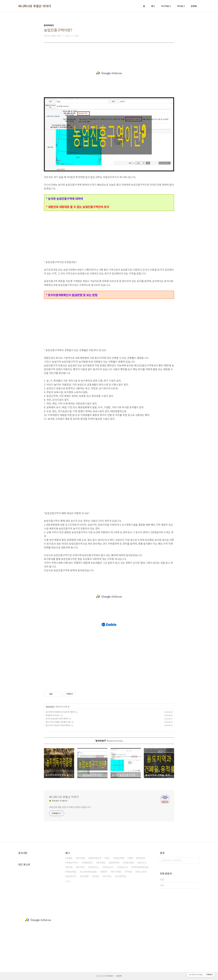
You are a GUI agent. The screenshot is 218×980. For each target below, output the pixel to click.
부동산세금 (72, 872)
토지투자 (81, 867)
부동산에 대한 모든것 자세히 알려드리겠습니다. (70, 807)
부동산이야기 (73, 863)
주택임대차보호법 (140, 867)
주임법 (129, 872)
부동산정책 (119, 858)
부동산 (96, 876)
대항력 (104, 872)
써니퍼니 (108, 876)
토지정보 (81, 858)
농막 (108, 858)
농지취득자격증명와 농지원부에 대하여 (60, 712)
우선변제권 (121, 876)
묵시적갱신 (117, 872)
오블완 (70, 858)
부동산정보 (129, 863)
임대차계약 (115, 863)
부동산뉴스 (94, 867)
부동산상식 (109, 867)
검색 (197, 860)
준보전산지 (72, 876)
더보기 (68, 881)
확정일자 (141, 858)
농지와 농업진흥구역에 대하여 (57, 719)
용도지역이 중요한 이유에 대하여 (58, 725)
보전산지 (142, 863)
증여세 (70, 867)
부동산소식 (123, 867)
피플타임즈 (88, 863)
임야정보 (101, 863)
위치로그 (181, 6)
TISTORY (110, 976)
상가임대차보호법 (89, 872)
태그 (153, 6)
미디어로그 (166, 6)
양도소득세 (141, 872)
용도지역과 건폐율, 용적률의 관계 (58, 722)
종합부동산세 (95, 858)
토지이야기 (50, 707)
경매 (131, 858)
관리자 (119, 976)
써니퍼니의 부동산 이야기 (35, 6)
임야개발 (85, 876)
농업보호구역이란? (53, 715)
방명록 (194, 6)
